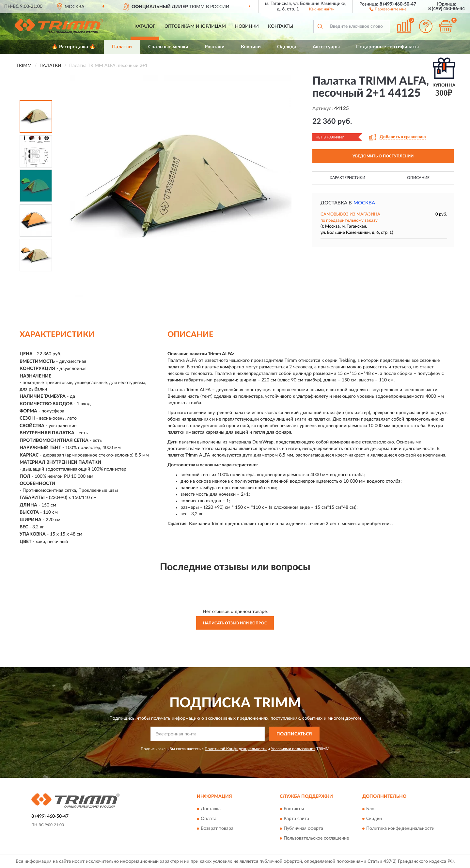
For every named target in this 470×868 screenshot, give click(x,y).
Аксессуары (326, 47)
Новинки (247, 26)
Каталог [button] (145, 26)
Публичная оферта (303, 829)
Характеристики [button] (347, 178)
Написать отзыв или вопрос (235, 623)
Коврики (251, 47)
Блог (371, 809)
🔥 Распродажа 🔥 (74, 47)
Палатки (122, 47)
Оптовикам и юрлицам (195, 26)
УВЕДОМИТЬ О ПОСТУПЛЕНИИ (383, 156)
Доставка (211, 809)
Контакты (281, 26)
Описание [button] (418, 178)
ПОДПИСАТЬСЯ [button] (294, 734)
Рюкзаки (215, 47)
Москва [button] (364, 203)
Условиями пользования (293, 749)
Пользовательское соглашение (316, 839)
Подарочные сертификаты (387, 47)
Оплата (209, 819)
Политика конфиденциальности (400, 829)
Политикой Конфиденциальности (236, 749)
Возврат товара (217, 829)
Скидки (374, 819)
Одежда (287, 47)
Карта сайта (296, 819)
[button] (388, 9)
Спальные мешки (168, 47)
